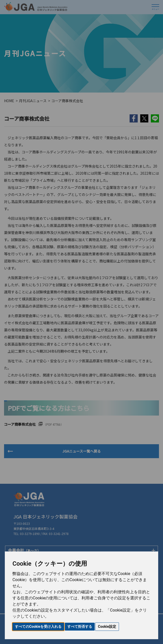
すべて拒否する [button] (80, 627)
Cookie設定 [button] (107, 627)
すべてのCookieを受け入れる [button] (38, 627)
